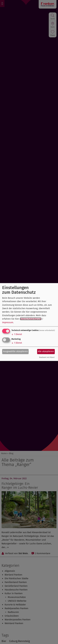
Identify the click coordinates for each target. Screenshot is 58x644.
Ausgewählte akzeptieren (15, 351)
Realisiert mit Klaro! (47, 357)
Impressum (8, 322)
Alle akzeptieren (46, 351)
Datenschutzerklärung (31, 319)
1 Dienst (17, 334)
